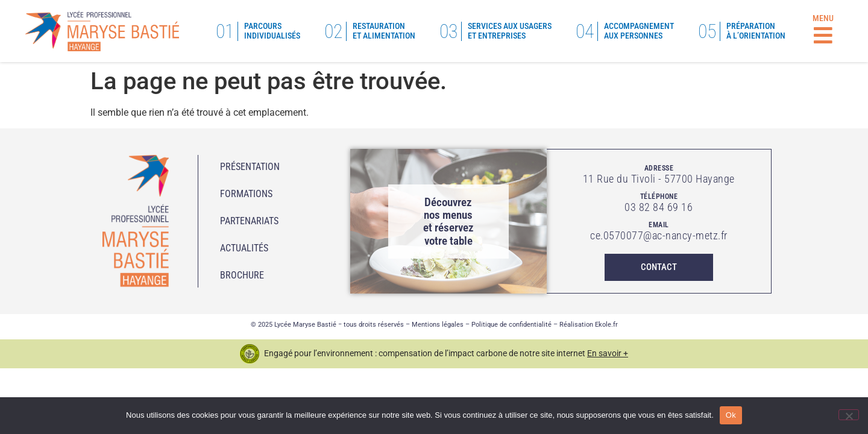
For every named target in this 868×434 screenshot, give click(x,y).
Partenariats (249, 221)
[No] (849, 415)
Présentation (250, 167)
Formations (246, 194)
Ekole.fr (606, 325)
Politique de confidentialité (511, 325)
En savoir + (608, 353)
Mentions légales (438, 325)
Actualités (244, 248)
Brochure (242, 275)
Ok (731, 415)
